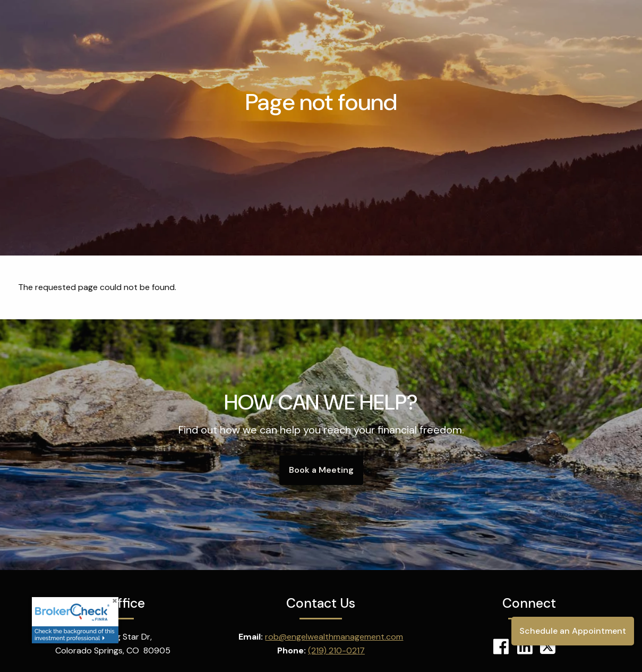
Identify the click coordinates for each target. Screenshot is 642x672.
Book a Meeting (321, 470)
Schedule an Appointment (573, 631)
